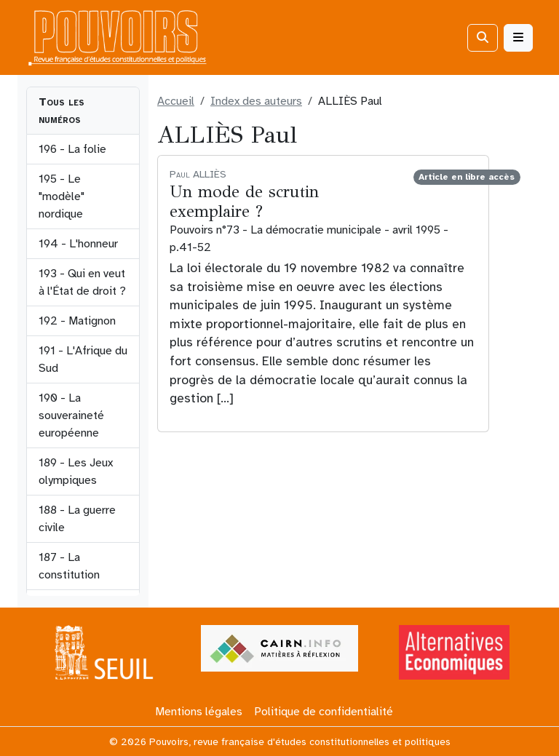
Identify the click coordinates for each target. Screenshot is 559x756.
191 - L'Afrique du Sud (83, 359)
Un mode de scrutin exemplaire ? (244, 202)
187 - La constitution (69, 566)
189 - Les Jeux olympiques (76, 471)
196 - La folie (72, 149)
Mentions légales (199, 712)
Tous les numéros (62, 111)
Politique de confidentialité (324, 712)
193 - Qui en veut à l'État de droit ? (82, 282)
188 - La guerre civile (77, 519)
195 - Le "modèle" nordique (62, 196)
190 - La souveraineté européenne (71, 415)
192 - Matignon (77, 321)
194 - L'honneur (78, 244)
